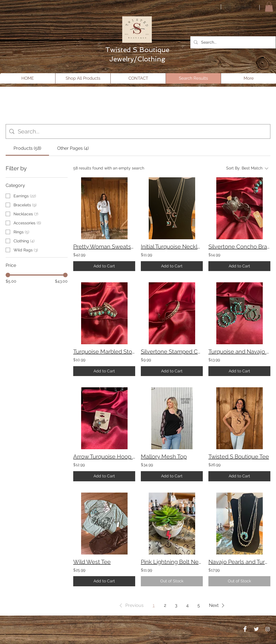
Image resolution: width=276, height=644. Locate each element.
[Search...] (232, 42)
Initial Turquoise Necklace (172, 247)
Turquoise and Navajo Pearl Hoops (239, 352)
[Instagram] (268, 629)
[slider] (8, 275)
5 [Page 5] (199, 605)
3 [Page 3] (176, 605)
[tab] (27, 148)
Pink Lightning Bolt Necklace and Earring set (172, 562)
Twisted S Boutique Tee (239, 457)
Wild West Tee (92, 562)
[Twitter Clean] (256, 629)
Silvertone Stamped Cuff (172, 352)
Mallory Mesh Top (164, 457)
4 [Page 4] (187, 605)
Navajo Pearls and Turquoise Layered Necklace (239, 562)
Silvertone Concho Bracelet (239, 247)
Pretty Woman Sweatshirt (104, 247)
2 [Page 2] (165, 605)
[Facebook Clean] (245, 629)
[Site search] (142, 131)
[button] (269, 7)
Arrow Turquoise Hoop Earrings (104, 457)
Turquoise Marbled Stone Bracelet (104, 352)
